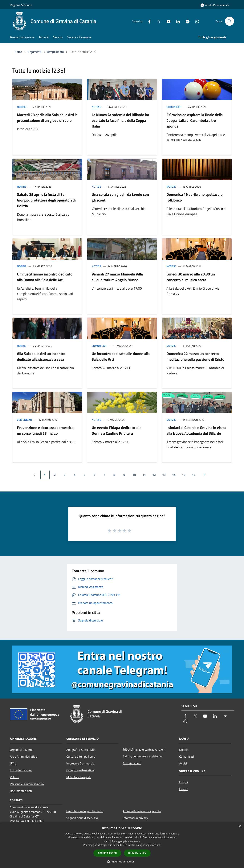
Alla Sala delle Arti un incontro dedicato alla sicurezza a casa (41, 356)
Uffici (13, 763)
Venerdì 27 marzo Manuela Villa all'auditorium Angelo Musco (117, 277)
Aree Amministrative (23, 756)
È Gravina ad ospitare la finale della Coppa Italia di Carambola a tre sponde (195, 120)
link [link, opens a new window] (159, 845)
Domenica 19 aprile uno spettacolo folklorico (195, 197)
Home (18, 52)
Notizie (22, 107)
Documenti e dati (21, 791)
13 (164, 475)
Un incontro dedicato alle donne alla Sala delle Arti (121, 356)
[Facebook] (148, 21)
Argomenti (35, 52)
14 (174, 475)
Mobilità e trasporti (79, 777)
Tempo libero (55, 52)
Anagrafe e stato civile (81, 750)
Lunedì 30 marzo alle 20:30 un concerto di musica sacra (191, 277)
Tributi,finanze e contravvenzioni (144, 749)
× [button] (240, 827)
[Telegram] (186, 21)
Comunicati (174, 107)
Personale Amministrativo (27, 784)
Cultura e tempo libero (81, 756)
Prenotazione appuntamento (85, 811)
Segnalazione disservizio (82, 818)
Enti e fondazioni (21, 770)
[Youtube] (167, 21)
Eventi (183, 789)
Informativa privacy (135, 818)
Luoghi (184, 782)
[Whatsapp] (196, 21)
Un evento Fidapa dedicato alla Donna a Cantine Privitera (117, 430)
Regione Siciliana (21, 5)
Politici (14, 777)
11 (144, 475)
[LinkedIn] (177, 21)
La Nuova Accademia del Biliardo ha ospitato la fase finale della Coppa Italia (120, 120)
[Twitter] (157, 21)
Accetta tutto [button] (107, 853)
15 (184, 475)
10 (134, 475)
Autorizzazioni (132, 763)
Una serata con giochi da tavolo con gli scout (120, 197)
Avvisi (183, 763)
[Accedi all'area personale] (215, 5)
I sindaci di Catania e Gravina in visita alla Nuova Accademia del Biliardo (196, 430)
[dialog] (122, 845)
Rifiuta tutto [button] (137, 853)
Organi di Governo (22, 750)
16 (194, 475)
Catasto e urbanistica (80, 770)
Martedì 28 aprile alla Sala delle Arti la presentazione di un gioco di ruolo (47, 118)
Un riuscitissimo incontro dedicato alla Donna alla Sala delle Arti (45, 277)
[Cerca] (230, 21)
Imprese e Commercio (80, 763)
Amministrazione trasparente (142, 811)
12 (154, 475)
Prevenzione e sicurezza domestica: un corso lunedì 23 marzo (46, 430)
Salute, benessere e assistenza (143, 756)
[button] (122, 862)
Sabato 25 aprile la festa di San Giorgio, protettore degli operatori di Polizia (46, 200)
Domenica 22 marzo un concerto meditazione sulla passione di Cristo (195, 356)
